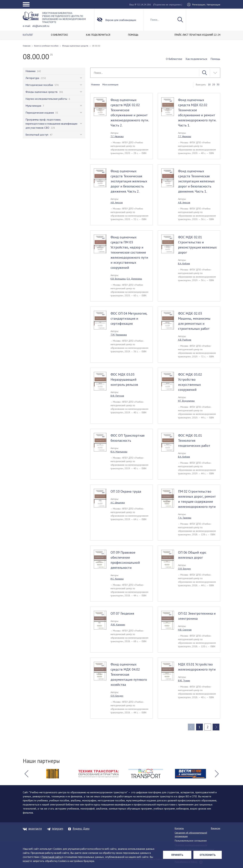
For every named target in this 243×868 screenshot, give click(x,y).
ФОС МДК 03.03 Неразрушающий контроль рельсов (124, 379)
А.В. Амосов (117, 203)
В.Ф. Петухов (117, 396)
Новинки (95, 85)
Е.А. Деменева (134, 279)
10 (209, 85)
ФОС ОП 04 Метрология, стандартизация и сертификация (129, 318)
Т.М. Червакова (119, 335)
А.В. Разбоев (185, 340)
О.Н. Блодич (184, 569)
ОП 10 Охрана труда (126, 491)
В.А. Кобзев (184, 264)
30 (218, 85)
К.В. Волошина (118, 279)
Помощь (215, 59)
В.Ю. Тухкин (184, 681)
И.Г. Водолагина (186, 401)
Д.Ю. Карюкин (118, 625)
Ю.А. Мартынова (119, 452)
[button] (26, 774)
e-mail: (27, 26)
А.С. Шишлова (118, 503)
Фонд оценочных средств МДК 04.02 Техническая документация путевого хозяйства (129, 674)
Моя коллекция (110, 85)
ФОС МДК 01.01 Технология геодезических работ (194, 441)
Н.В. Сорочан (185, 630)
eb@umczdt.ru (41, 26)
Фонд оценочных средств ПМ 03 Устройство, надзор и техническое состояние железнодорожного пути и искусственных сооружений (129, 252)
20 (214, 85)
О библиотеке (174, 59)
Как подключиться (196, 59)
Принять (177, 855)
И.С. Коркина (117, 579)
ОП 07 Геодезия (122, 613)
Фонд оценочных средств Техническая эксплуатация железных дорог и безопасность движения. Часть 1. (196, 181)
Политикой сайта (52, 857)
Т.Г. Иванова (117, 136)
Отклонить (208, 855)
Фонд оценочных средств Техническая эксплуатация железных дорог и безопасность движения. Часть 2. (129, 181)
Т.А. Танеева (185, 518)
